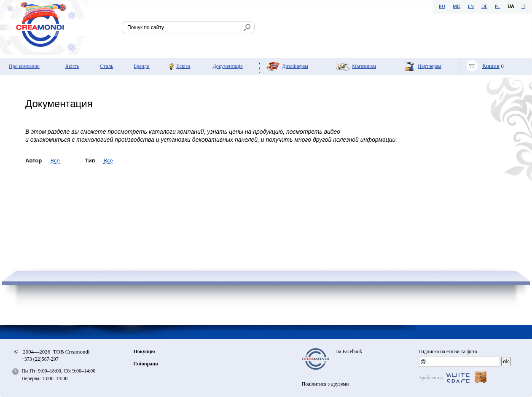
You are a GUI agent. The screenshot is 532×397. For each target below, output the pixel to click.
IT (523, 7)
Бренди (141, 66)
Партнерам (430, 66)
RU (442, 7)
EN (471, 7)
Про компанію (24, 66)
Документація (228, 66)
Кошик (491, 66)
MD (457, 7)
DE (484, 7)
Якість (72, 66)
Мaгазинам (364, 66)
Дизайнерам (295, 66)
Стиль (107, 66)
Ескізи (183, 66)
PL (497, 7)
